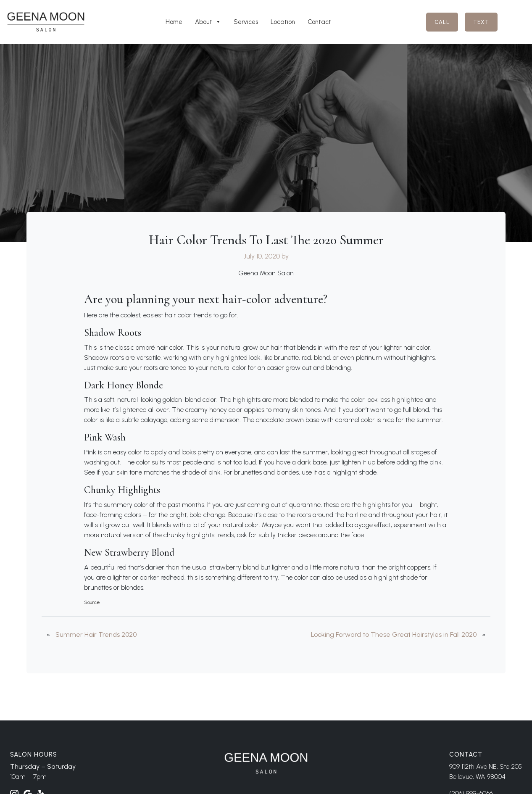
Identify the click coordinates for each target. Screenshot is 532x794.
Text (481, 22)
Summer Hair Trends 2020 (96, 634)
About (208, 22)
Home (174, 22)
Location (283, 22)
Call (442, 22)
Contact (319, 22)
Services (246, 22)
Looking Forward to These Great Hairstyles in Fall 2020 (394, 634)
